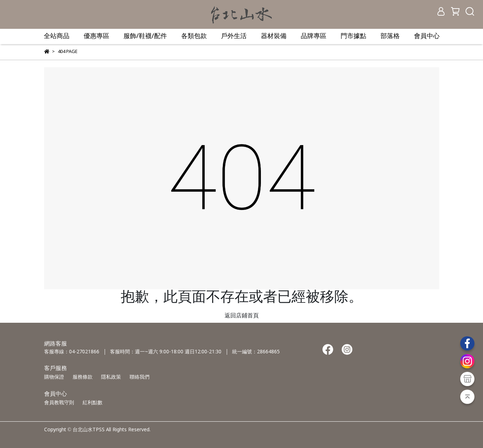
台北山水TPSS (89, 430)
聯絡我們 (140, 377)
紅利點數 (93, 403)
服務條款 (83, 377)
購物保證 (54, 377)
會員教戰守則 (59, 403)
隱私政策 (111, 377)
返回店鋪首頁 (242, 316)
